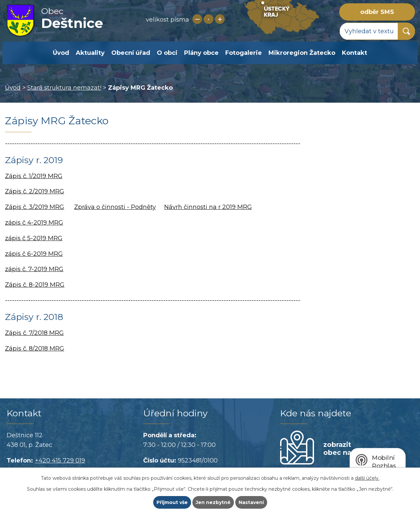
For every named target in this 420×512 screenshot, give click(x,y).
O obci (167, 53)
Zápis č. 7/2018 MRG (34, 333)
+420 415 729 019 (60, 461)
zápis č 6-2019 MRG (34, 254)
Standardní (209, 19)
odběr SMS (377, 12)
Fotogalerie (244, 53)
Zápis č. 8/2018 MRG (35, 349)
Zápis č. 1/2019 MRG (34, 176)
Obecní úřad (131, 53)
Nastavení (251, 502)
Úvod (61, 53)
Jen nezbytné (213, 502)
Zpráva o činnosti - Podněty (115, 207)
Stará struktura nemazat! (64, 88)
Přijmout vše (172, 502)
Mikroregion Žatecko (302, 53)
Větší (220, 19)
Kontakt (355, 53)
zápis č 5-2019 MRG (34, 238)
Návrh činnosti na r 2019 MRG (208, 207)
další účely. (367, 478)
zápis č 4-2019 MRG (34, 223)
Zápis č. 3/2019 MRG (35, 207)
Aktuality (90, 53)
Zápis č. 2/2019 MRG (35, 191)
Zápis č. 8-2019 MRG (35, 285)
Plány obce (201, 53)
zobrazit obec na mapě (348, 449)
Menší (197, 19)
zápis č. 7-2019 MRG (34, 269)
